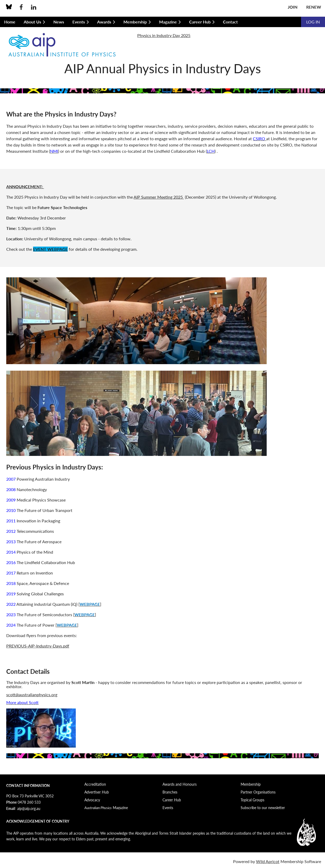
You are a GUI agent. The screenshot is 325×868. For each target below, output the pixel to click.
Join (293, 7)
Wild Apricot (268, 861)
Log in (313, 22)
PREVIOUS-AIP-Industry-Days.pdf (38, 646)
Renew (314, 7)
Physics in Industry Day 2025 (164, 35)
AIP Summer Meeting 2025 (159, 197)
